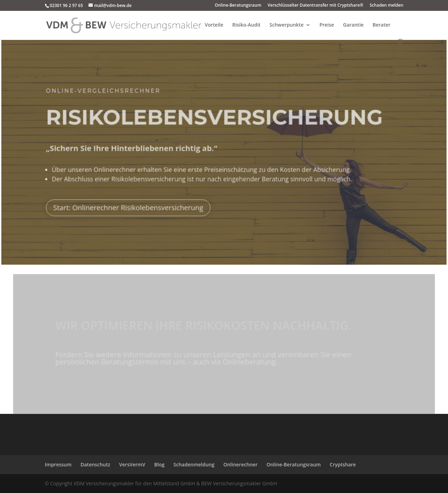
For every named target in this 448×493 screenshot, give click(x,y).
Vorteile (214, 25)
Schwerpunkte (286, 25)
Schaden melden (386, 6)
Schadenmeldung (194, 464)
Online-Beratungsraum (238, 6)
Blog (159, 464)
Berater (382, 25)
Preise (327, 25)
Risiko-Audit (246, 25)
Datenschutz (95, 464)
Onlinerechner (240, 464)
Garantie (353, 25)
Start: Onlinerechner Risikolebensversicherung (129, 205)
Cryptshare (343, 464)
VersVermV (132, 464)
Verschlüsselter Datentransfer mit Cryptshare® (315, 6)
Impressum (58, 464)
